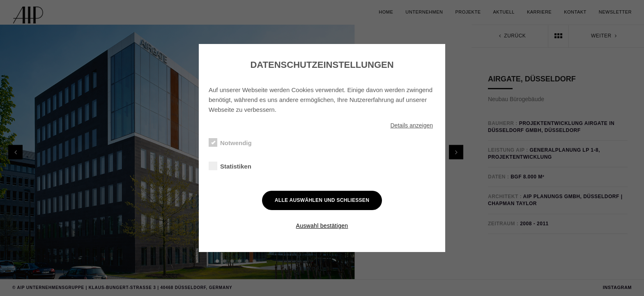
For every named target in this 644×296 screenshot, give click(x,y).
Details (412, 125)
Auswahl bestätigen (322, 226)
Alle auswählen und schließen (322, 200)
